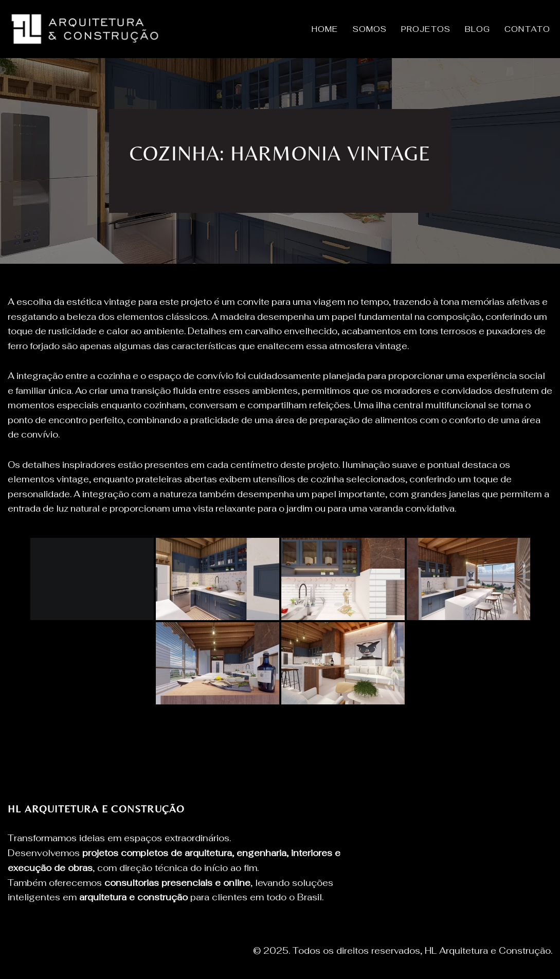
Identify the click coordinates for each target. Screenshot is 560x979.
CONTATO (527, 29)
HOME (325, 29)
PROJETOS (426, 29)
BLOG (477, 29)
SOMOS (370, 29)
